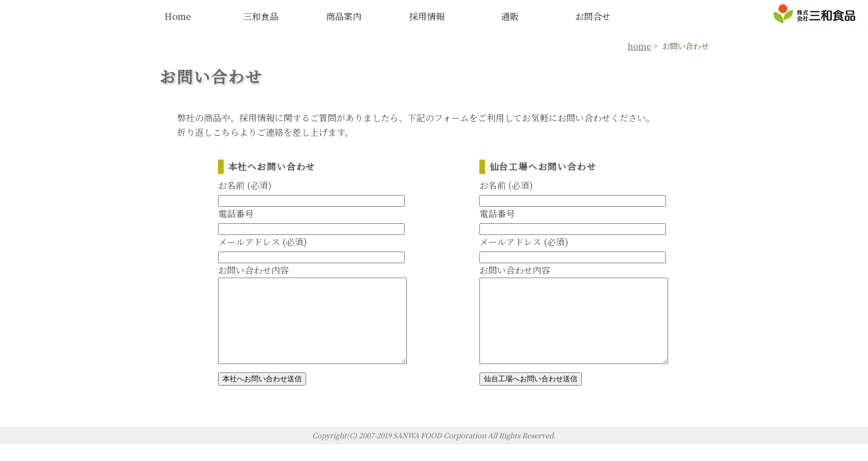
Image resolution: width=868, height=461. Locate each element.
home (639, 46)
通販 (510, 16)
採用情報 (427, 16)
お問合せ (593, 16)
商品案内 (344, 16)
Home (178, 16)
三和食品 (261, 16)
